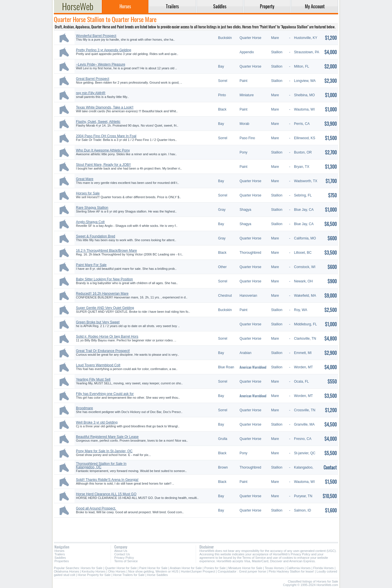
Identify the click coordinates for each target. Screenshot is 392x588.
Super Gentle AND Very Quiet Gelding (105, 308)
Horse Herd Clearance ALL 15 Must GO (106, 494)
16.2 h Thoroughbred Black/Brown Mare (106, 251)
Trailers (60, 554)
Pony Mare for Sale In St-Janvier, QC (104, 451)
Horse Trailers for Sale (129, 575)
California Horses (299, 568)
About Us (121, 551)
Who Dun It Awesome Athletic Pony (103, 150)
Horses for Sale (88, 193)
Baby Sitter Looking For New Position (104, 279)
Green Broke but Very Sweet (98, 322)
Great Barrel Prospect (93, 79)
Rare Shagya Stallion (92, 208)
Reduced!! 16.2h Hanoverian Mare (102, 294)
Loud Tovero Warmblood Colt (98, 365)
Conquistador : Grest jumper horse (242, 571)
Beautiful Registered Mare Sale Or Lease (107, 437)
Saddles (60, 558)
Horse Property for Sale (94, 575)
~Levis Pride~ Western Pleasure (101, 64)
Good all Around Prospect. (96, 508)
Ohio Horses (117, 571)
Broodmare (84, 408)
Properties (62, 561)
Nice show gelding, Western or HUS (153, 571)
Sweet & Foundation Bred (96, 236)
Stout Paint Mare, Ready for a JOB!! (103, 165)
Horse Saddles (157, 575)
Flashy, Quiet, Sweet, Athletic (98, 122)
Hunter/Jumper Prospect (198, 571)
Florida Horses (324, 568)
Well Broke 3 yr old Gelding (97, 422)
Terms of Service (126, 561)
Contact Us (122, 554)
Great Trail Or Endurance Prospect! (103, 351)
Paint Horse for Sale (153, 568)
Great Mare (85, 179)
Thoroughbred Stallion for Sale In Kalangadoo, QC (101, 465)
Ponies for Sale (215, 568)
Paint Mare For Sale (91, 265)
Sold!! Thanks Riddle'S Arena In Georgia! (107, 480)
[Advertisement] (196, 528)
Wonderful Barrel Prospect (96, 36)
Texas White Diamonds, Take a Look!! (105, 107)
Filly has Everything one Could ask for (105, 394)
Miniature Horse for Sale (245, 568)
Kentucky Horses (94, 571)
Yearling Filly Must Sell (93, 379)
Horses (59, 551)
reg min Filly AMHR (91, 93)
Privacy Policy (124, 558)
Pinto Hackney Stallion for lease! (291, 571)
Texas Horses (274, 568)
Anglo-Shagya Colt (90, 222)
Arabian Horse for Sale (186, 568)
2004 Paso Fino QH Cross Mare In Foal (106, 136)
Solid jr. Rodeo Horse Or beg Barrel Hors (107, 337)
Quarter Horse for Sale (121, 568)
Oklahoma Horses (66, 571)
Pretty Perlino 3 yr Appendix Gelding (104, 50)
